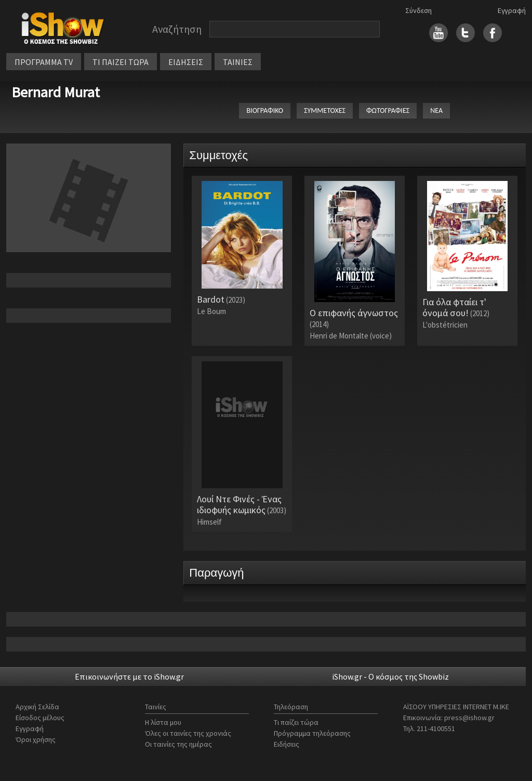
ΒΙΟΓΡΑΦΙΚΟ (265, 110)
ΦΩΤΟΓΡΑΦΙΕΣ (388, 110)
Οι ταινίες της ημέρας (178, 744)
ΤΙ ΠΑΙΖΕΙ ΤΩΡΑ (121, 62)
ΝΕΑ (436, 110)
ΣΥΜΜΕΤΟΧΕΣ (325, 110)
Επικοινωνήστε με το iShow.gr (129, 676)
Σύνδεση (418, 10)
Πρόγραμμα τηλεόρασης (312, 733)
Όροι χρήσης (36, 739)
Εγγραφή (512, 10)
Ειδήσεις (287, 744)
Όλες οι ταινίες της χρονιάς (188, 733)
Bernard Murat (56, 92)
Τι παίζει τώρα (296, 722)
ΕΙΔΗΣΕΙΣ (186, 62)
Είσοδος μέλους (40, 718)
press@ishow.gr (469, 718)
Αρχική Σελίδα (37, 707)
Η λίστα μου (163, 722)
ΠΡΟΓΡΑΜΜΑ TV (44, 62)
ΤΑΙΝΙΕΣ (238, 62)
